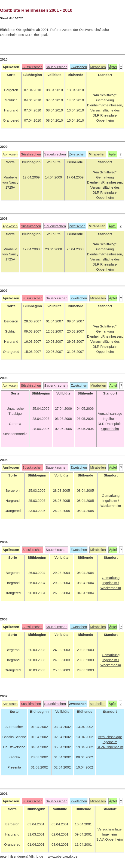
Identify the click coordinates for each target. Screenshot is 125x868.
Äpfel (113, 67)
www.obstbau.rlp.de (63, 856)
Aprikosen (10, 154)
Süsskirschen (32, 67)
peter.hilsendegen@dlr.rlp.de (22, 856)
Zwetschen (79, 67)
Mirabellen (98, 67)
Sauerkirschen (57, 67)
